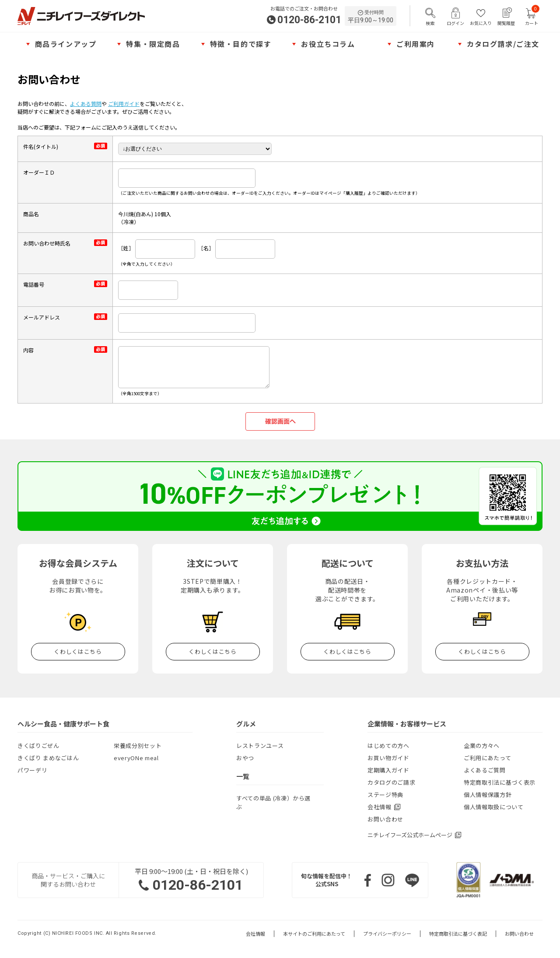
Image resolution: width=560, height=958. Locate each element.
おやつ (245, 758)
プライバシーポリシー (387, 934)
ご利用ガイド (124, 104)
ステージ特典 (385, 795)
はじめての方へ (388, 746)
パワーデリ (32, 770)
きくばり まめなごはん (48, 758)
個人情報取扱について (494, 807)
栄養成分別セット (138, 746)
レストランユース (260, 746)
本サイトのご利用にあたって (314, 934)
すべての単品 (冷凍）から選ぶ (273, 802)
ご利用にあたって (487, 758)
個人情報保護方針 (488, 795)
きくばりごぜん (38, 746)
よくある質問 (86, 104)
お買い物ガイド (388, 758)
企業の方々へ (482, 746)
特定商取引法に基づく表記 (458, 934)
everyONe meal (136, 758)
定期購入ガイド (388, 770)
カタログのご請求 (391, 782)
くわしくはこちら (78, 651)
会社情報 (255, 934)
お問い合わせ (385, 819)
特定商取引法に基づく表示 (500, 782)
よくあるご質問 (485, 770)
